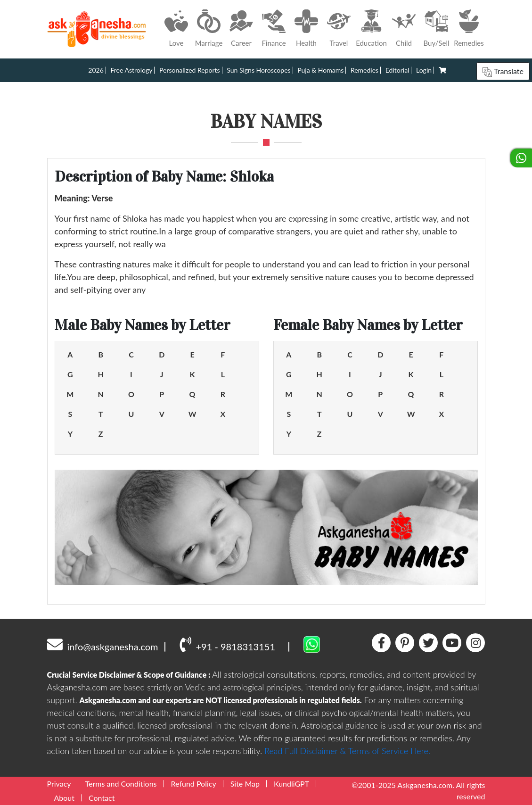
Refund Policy (194, 784)
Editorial (397, 70)
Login (424, 70)
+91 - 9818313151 (227, 644)
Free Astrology (131, 70)
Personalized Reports (190, 70)
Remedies (364, 70)
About (65, 798)
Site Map (245, 784)
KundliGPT (291, 784)
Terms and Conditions (121, 784)
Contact (102, 798)
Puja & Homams (320, 70)
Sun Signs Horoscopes (258, 70)
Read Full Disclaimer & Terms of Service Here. (347, 751)
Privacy (59, 784)
